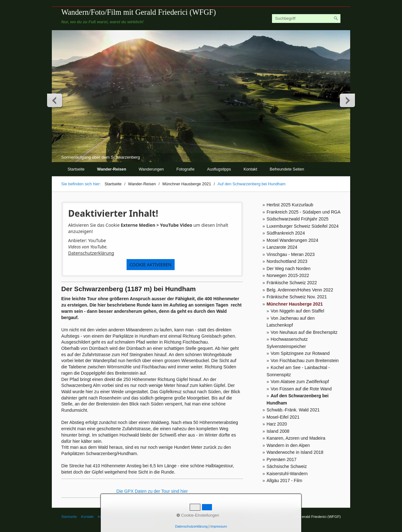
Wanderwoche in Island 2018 (295, 452)
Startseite (76, 169)
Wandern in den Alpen (288, 445)
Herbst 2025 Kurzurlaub (290, 205)
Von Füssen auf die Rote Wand (301, 389)
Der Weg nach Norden (289, 269)
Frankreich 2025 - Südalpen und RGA (304, 212)
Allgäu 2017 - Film (284, 480)
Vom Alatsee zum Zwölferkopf (300, 382)
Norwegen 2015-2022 (288, 275)
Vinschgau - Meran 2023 (291, 254)
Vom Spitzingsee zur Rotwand (300, 353)
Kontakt (250, 169)
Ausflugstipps (219, 169)
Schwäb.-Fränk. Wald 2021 (293, 410)
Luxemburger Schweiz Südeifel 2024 (303, 226)
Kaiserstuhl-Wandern (287, 474)
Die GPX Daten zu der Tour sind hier (152, 491)
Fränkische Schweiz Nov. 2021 (297, 297)
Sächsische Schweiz (287, 466)
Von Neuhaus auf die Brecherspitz (304, 332)
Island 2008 (278, 431)
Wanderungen (151, 169)
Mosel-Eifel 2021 (283, 417)
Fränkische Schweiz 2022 (292, 283)
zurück (55, 100)
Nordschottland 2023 (287, 261)
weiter (347, 100)
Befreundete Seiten (287, 169)
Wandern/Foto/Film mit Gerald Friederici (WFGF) (139, 12)
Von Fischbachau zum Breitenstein (305, 361)
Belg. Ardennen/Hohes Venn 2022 (300, 290)
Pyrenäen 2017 (282, 459)
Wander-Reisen (112, 169)
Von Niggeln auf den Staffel (297, 311)
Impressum (219, 526)
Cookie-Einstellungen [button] (198, 515)
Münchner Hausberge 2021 (295, 304)
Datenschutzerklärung (91, 253)
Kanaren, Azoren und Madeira (296, 438)
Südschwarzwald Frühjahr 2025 (298, 219)
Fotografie (186, 169)
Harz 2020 (277, 424)
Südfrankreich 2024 (286, 233)
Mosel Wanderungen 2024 (293, 240)
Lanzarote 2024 (282, 247)
